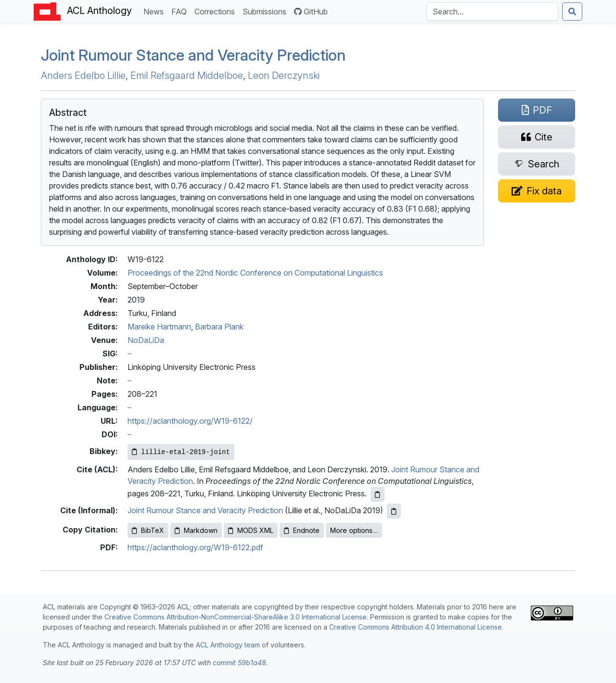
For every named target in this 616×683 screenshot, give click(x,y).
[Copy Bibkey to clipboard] (181, 452)
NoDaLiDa (146, 340)
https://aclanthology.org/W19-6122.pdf (195, 547)
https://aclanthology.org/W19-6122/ (190, 421)
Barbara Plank (219, 327)
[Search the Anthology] (492, 12)
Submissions (266, 11)
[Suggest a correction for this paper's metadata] (537, 191)
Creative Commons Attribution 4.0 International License (416, 627)
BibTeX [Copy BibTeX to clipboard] (148, 530)
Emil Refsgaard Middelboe (187, 76)
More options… (354, 530)
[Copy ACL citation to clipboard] (378, 494)
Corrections (217, 11)
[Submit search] (572, 12)
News (155, 11)
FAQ (181, 11)
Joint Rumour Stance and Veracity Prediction (193, 55)
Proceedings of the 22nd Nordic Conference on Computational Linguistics (255, 273)
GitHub (311, 12)
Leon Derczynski (284, 76)
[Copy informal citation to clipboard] (394, 511)
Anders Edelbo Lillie (83, 76)
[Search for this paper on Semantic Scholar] (537, 164)
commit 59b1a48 (239, 663)
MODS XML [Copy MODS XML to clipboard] (251, 530)
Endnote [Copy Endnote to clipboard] (302, 530)
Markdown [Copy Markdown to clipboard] (196, 530)
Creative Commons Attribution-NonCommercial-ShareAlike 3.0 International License (236, 617)
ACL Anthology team (228, 645)
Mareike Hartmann (159, 327)
